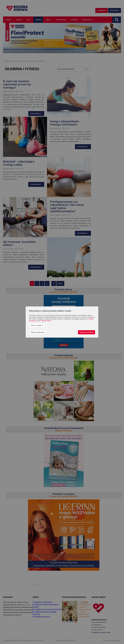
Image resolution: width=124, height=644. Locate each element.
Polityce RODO (46, 321)
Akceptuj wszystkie (87, 332)
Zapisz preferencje (37, 332)
